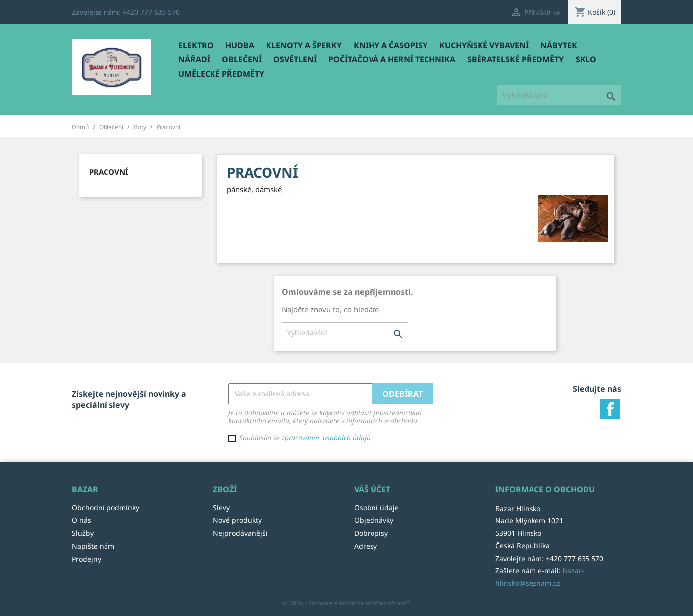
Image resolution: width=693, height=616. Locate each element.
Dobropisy (371, 533)
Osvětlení (295, 59)
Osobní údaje (376, 507)
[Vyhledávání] (559, 95)
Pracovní (109, 172)
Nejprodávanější (240, 533)
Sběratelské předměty (515, 59)
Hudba (240, 45)
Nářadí (194, 59)
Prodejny (86, 559)
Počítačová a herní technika (392, 59)
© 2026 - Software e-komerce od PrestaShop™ (346, 603)
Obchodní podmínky (106, 507)
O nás (81, 520)
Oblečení (242, 59)
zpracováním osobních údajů (326, 437)
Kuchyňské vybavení (484, 45)
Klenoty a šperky (304, 45)
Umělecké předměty (221, 74)
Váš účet (372, 489)
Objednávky (374, 520)
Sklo (586, 59)
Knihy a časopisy (391, 45)
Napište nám (93, 546)
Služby (83, 533)
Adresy (366, 546)
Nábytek (559, 45)
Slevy (221, 507)
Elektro (196, 45)
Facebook (610, 409)
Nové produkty (237, 520)
